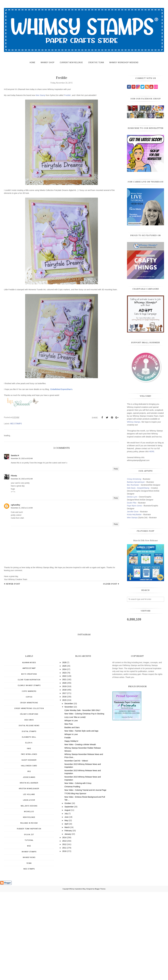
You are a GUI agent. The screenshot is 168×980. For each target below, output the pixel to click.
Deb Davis (29, 808)
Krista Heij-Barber (135, 515)
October (68, 891)
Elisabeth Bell (29, 825)
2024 (64, 757)
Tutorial (29, 928)
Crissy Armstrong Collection (29, 796)
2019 (64, 774)
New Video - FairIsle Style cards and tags (81, 819)
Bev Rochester (133, 485)
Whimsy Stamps (134, 422)
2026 (64, 750)
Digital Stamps (29, 819)
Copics (29, 785)
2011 (64, 936)
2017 (64, 781)
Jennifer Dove (133, 512)
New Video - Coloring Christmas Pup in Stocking (84, 802)
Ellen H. (29, 831)
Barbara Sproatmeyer (136, 482)
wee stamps (16, 424)
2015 (64, 788)
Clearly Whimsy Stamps (29, 773)
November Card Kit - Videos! (76, 849)
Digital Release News (29, 814)
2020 (64, 771)
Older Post (110, 584)
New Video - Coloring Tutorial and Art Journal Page (85, 878)
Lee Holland (29, 882)
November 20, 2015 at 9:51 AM (22, 479)
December (69, 792)
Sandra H (15, 455)
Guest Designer (29, 848)
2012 (64, 932)
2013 (64, 929)
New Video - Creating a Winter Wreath (80, 832)
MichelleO (29, 900)
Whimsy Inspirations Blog (77, 977)
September (69, 895)
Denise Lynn (132, 497)
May (66, 908)
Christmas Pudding (72, 875)
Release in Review (29, 911)
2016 (64, 785)
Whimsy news (29, 945)
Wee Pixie (69, 812)
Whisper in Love (71, 809)
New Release (29, 905)
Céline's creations (29, 802)
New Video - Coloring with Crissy (78, 871)
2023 (64, 761)
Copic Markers (29, 779)
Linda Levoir (29, 888)
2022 (64, 764)
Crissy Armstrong (134, 479)
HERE (152, 451)
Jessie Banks (29, 865)
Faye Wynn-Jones (134, 506)
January (68, 922)
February (68, 919)
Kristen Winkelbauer (29, 877)
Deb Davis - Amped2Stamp (138, 488)
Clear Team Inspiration (29, 768)
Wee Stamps (132, 518)
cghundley (15, 505)
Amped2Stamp (29, 756)
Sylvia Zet (29, 923)
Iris (29, 859)
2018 (64, 778)
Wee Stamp (40, 95)
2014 (64, 925)
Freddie (67, 95)
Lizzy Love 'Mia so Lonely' (75, 805)
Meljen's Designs (29, 894)
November (69, 795)
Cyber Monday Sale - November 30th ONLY (82, 798)
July (66, 902)
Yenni (29, 951)
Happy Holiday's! (71, 829)
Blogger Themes (100, 977)
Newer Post (13, 584)
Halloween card (29, 854)
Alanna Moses (29, 751)
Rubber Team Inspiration (29, 917)
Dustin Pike (132, 503)
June (67, 905)
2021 (64, 767)
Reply (116, 469)
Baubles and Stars (72, 815)
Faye (29, 837)
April (66, 912)
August (67, 898)
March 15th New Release (146, 540)
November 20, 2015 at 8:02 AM (22, 458)
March (67, 915)
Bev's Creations (29, 762)
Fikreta (14, 476)
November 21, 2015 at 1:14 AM (22, 508)
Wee (29, 934)
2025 (64, 754)
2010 (64, 939)
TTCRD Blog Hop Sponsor (75, 881)
